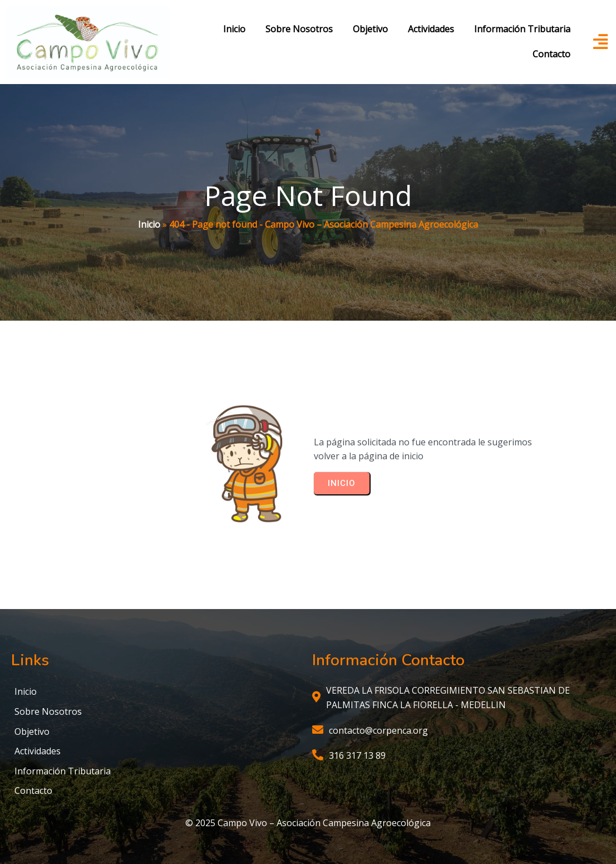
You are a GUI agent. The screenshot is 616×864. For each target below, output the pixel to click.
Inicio (149, 224)
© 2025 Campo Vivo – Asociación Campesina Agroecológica (308, 823)
